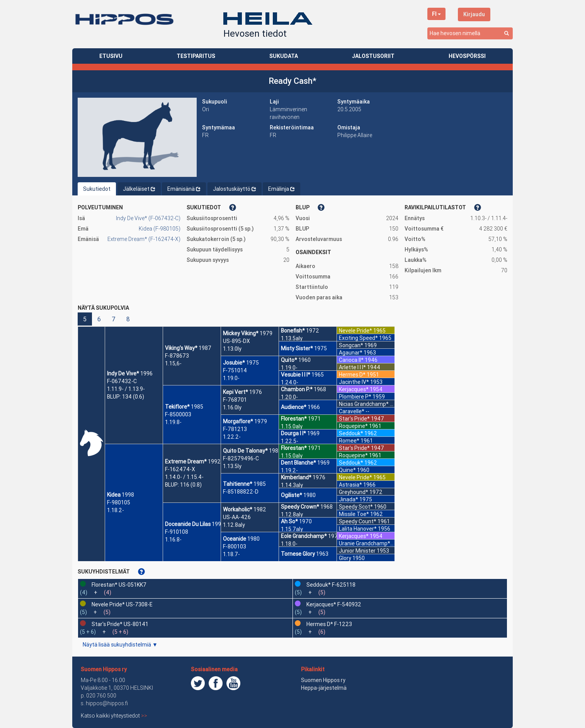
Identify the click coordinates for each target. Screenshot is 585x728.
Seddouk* (351, 433)
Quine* (347, 470)
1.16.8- (173, 540)
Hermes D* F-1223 (329, 624)
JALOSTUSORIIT (373, 56)
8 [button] (128, 319)
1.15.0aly (292, 426)
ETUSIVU (111, 56)
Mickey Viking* (241, 333)
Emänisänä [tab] (184, 189)
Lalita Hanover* (358, 529)
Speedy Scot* (356, 507)
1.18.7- (231, 554)
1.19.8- (173, 422)
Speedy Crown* (300, 507)
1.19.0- (231, 378)
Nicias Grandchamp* (364, 404)
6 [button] (99, 319)
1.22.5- (290, 441)
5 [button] (85, 319)
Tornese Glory (298, 554)
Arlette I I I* (352, 367)
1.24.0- (290, 382)
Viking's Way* (181, 348)
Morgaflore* (238, 421)
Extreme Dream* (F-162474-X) (144, 239)
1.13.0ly (232, 349)
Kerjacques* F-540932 (334, 604)
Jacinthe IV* (354, 382)
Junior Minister (357, 551)
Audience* (294, 407)
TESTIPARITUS (196, 56)
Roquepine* (353, 426)
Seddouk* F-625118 (331, 585)
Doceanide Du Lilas (188, 524)
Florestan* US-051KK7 (119, 585)
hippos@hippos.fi (107, 703)
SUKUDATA (284, 56)
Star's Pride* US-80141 (120, 624)
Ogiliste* (292, 495)
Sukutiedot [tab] (97, 189)
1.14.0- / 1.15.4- (184, 477)
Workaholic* (238, 509)
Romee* (349, 441)
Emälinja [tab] (281, 189)
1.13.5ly (232, 466)
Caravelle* (352, 411)
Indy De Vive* (123, 373)
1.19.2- (289, 470)
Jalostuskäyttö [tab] (235, 189)
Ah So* (289, 521)
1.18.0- (289, 544)
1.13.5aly (292, 338)
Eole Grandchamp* (304, 536)
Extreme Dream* (186, 462)
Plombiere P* (355, 397)
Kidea (114, 495)
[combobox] (470, 33)
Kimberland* (296, 477)
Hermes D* (352, 375)
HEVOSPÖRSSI (467, 56)
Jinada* (349, 499)
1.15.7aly (292, 529)
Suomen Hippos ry (104, 669)
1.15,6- (173, 363)
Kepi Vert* (236, 392)
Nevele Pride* (355, 331)
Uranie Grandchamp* (365, 543)
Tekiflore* (177, 407)
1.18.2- (116, 510)
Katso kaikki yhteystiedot (114, 716)
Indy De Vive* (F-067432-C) (148, 218)
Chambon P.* (297, 389)
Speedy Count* (358, 521)
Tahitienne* (238, 484)
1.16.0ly (232, 407)
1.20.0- (289, 397)
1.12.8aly (234, 525)
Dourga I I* (293, 433)
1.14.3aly (292, 485)
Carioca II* (351, 360)
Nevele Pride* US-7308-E (122, 604)
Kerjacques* (354, 389)
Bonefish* (293, 331)
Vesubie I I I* (296, 375)
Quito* (289, 360)
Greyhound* (354, 492)
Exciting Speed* (358, 338)
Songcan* (351, 345)
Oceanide (235, 539)
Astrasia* (350, 485)
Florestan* (294, 419)
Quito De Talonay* (245, 451)
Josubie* (234, 363)
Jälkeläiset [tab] (139, 189)
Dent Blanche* (298, 463)
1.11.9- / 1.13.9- (126, 389)
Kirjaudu (474, 14)
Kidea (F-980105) (160, 229)
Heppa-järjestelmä (324, 688)
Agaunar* (351, 353)
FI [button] (436, 14)
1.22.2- (232, 437)
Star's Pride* (354, 419)
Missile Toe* (354, 514)
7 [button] (114, 319)
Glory (345, 558)
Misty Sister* (297, 348)
